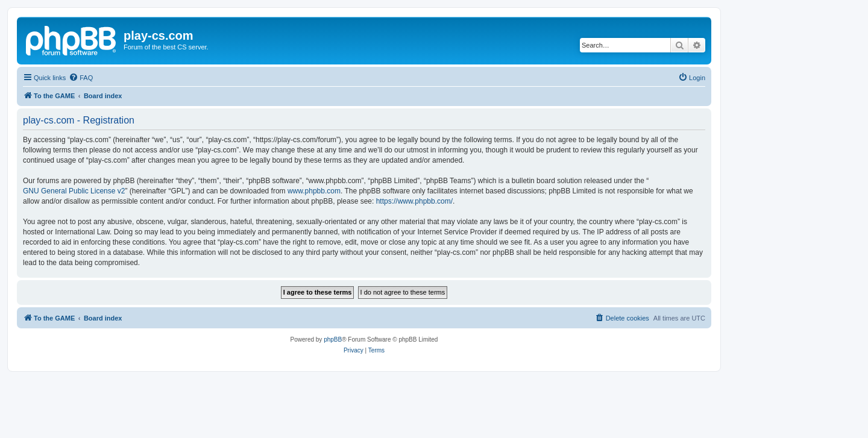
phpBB (333, 339)
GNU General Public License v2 (74, 191)
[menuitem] (81, 78)
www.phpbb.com (314, 191)
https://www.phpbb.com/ (414, 201)
